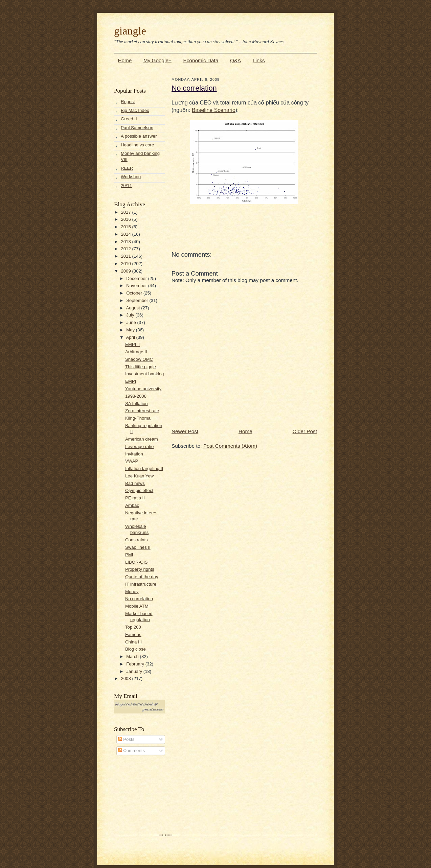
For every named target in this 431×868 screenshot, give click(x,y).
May (131, 330)
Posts (126, 739)
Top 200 (133, 627)
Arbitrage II (136, 352)
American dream (142, 439)
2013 (126, 242)
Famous (133, 635)
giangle (130, 31)
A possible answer (139, 136)
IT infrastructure (141, 584)
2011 (126, 256)
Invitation (134, 454)
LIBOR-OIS (137, 562)
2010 (126, 264)
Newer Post (185, 431)
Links (259, 60)
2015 (126, 227)
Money (132, 592)
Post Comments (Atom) (230, 446)
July (131, 315)
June (132, 322)
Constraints (137, 540)
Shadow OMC (139, 359)
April (131, 337)
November (137, 286)
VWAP (132, 461)
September (138, 300)
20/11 (126, 185)
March (133, 656)
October (135, 293)
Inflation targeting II (144, 468)
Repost (128, 102)
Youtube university (143, 389)
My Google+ (157, 60)
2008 (126, 678)
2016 (126, 219)
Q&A (235, 60)
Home (125, 60)
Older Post (305, 431)
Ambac (132, 505)
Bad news (135, 483)
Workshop (131, 177)
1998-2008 (136, 396)
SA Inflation (137, 404)
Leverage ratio (139, 447)
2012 (126, 249)
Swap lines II (138, 547)
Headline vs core (137, 145)
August (133, 308)
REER (127, 168)
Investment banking (144, 374)
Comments (131, 750)
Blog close (135, 649)
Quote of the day (142, 577)
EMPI (131, 381)
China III (133, 642)
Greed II (129, 119)
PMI (129, 555)
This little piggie (141, 367)
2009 (126, 271)
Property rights (140, 569)
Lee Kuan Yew (139, 476)
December (137, 278)
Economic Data (201, 60)
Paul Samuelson (137, 128)
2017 (126, 212)
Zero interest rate (142, 411)
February (136, 664)
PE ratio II (135, 498)
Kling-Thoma (138, 418)
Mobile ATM (137, 606)
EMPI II (132, 344)
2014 (126, 234)
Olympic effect (139, 490)
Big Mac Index (135, 110)
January (135, 671)
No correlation (139, 599)
